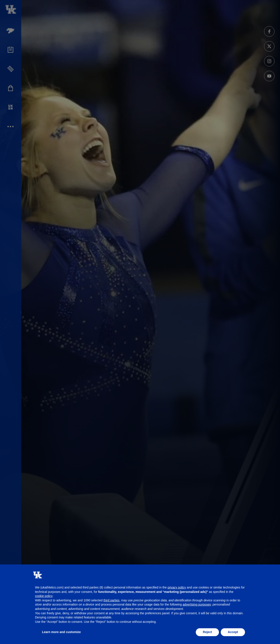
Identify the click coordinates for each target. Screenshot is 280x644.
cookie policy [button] (44, 596)
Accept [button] (233, 632)
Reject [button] (207, 632)
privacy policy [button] (177, 587)
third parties (111, 600)
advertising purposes (197, 604)
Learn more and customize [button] (61, 632)
